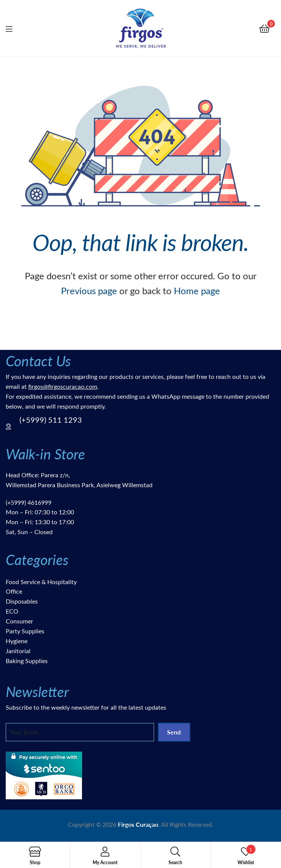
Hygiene (17, 641)
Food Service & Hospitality (41, 582)
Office (14, 591)
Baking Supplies (27, 661)
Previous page (89, 290)
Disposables (22, 601)
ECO (12, 611)
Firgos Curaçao (138, 824)
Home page (197, 290)
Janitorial (18, 651)
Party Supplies (25, 631)
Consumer (19, 621)
